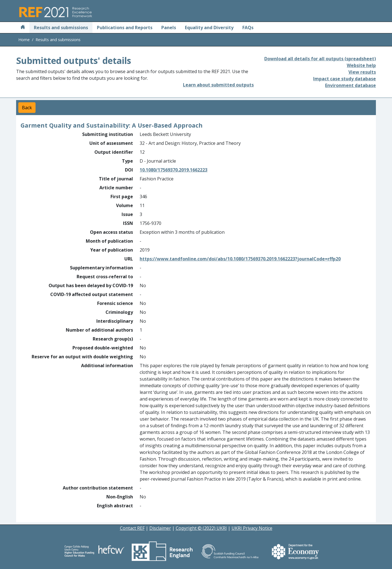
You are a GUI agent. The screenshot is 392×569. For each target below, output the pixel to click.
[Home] (23, 28)
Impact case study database (345, 79)
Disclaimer (160, 528)
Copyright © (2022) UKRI (201, 528)
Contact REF (132, 528)
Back (27, 108)
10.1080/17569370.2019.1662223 (174, 170)
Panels (169, 28)
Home (24, 40)
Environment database (350, 85)
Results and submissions (61, 28)
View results (362, 72)
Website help (361, 65)
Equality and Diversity (209, 28)
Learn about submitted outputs (218, 85)
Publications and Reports (125, 28)
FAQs (248, 28)
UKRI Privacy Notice (252, 528)
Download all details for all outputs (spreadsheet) (320, 59)
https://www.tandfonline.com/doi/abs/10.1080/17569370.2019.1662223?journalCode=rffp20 (240, 259)
